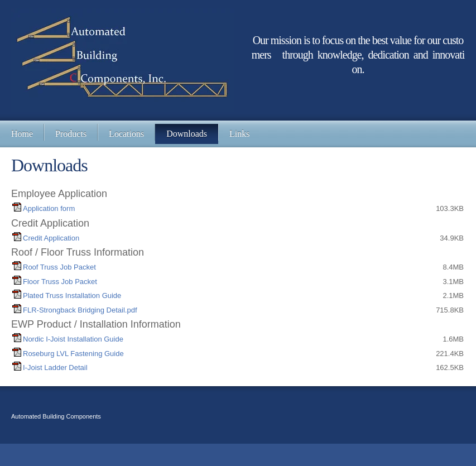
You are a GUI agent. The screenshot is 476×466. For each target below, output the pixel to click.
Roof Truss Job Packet (59, 267)
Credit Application (51, 238)
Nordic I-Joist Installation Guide (73, 339)
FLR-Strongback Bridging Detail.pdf (80, 310)
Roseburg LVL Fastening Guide (73, 354)
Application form (49, 208)
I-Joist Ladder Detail (55, 367)
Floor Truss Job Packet (60, 282)
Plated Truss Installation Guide (72, 296)
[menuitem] (22, 134)
